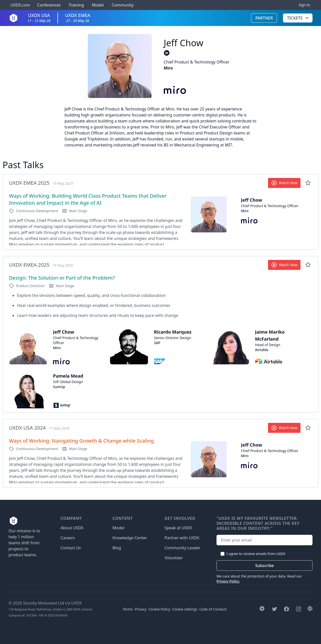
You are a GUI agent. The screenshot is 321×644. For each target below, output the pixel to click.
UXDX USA (39, 18)
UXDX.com (20, 5)
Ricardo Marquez (173, 332)
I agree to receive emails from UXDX (256, 554)
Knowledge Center (130, 538)
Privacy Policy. (228, 581)
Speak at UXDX (178, 528)
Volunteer (174, 558)
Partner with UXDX (182, 538)
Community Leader (182, 548)
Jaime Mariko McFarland (270, 335)
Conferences (48, 5)
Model (98, 5)
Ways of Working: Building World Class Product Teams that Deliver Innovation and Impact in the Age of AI (88, 199)
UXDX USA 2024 (27, 428)
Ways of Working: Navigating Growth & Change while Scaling (81, 441)
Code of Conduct (213, 609)
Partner (264, 18)
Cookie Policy (159, 609)
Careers (68, 538)
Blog (117, 548)
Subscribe (265, 566)
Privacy (141, 609)
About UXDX (72, 528)
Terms (128, 609)
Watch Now (284, 183)
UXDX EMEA (78, 18)
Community (123, 5)
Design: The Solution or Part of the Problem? (62, 278)
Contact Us (71, 548)
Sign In (304, 5)
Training (76, 5)
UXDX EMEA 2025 (29, 183)
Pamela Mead (68, 376)
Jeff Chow (252, 200)
